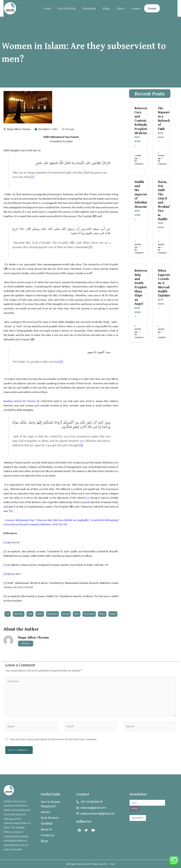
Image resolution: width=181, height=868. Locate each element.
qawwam (66, 614)
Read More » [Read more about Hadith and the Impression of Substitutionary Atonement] (138, 216)
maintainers (52, 614)
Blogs (106, 8)
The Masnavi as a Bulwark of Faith (164, 118)
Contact (136, 8)
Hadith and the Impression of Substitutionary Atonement (145, 195)
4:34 (8, 614)
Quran (77, 614)
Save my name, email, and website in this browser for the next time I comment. (53, 739)
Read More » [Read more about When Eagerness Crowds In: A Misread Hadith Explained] (161, 305)
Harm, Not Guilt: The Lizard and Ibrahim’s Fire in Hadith (165, 201)
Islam (30, 614)
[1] (33, 177)
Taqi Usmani (89, 614)
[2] (91, 247)
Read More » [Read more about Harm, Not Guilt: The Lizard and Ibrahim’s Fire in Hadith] (161, 228)
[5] (85, 498)
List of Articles (67, 8)
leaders (40, 614)
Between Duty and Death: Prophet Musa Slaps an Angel (141, 288)
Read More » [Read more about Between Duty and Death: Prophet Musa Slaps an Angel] (138, 313)
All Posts (26, 644)
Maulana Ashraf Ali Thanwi (20, 401)
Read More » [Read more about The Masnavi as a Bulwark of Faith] (161, 137)
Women (113, 614)
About (121, 8)
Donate (152, 8)
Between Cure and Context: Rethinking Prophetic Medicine (142, 120)
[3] (61, 362)
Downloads (89, 8)
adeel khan (19, 614)
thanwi (102, 614)
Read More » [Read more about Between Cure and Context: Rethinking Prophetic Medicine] (138, 141)
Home (47, 8)
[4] (81, 445)
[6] (11, 511)
